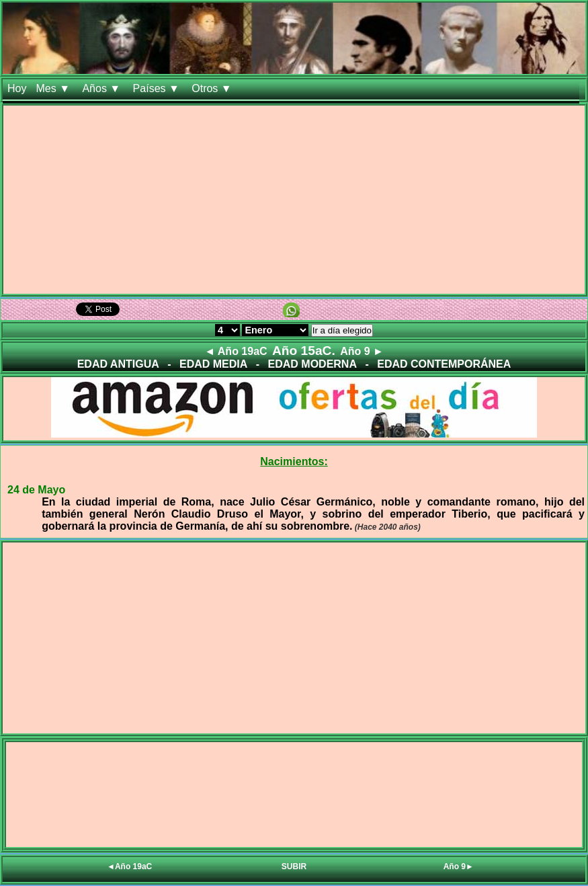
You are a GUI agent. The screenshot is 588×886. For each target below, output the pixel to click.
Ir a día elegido (342, 330)
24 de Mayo (36, 490)
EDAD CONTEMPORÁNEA (444, 364)
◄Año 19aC (129, 867)
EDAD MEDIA (213, 364)
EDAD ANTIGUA (118, 364)
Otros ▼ (213, 88)
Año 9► (459, 867)
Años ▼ (102, 88)
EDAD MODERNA (312, 364)
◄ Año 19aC (236, 351)
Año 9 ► (362, 351)
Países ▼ (158, 88)
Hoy (17, 88)
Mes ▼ (54, 88)
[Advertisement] (294, 200)
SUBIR (294, 867)
